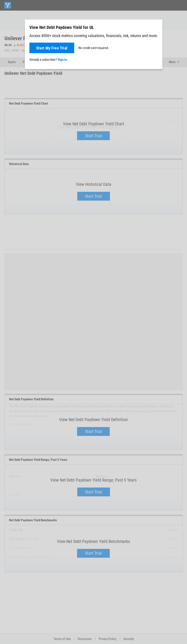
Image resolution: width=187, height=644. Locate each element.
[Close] (157, 27)
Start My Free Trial (52, 48)
